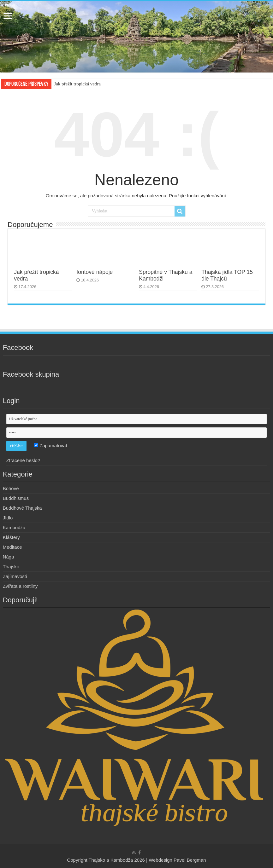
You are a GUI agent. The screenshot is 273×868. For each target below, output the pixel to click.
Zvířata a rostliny (20, 586)
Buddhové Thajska (22, 508)
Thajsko (11, 567)
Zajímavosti (15, 576)
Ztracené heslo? (23, 460)
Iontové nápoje (95, 272)
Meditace (12, 547)
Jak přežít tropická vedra (77, 84)
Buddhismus (16, 498)
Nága (9, 557)
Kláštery (11, 537)
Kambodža (14, 527)
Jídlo (8, 518)
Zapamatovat (51, 446)
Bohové (11, 488)
